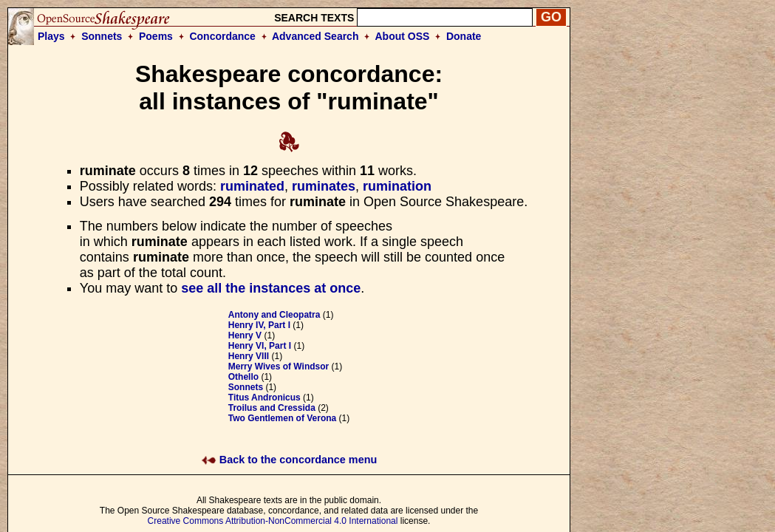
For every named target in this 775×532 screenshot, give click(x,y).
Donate (464, 36)
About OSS (403, 36)
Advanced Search (315, 36)
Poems (156, 36)
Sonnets (102, 36)
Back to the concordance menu (289, 460)
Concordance (222, 36)
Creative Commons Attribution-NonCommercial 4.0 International (273, 521)
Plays (51, 36)
